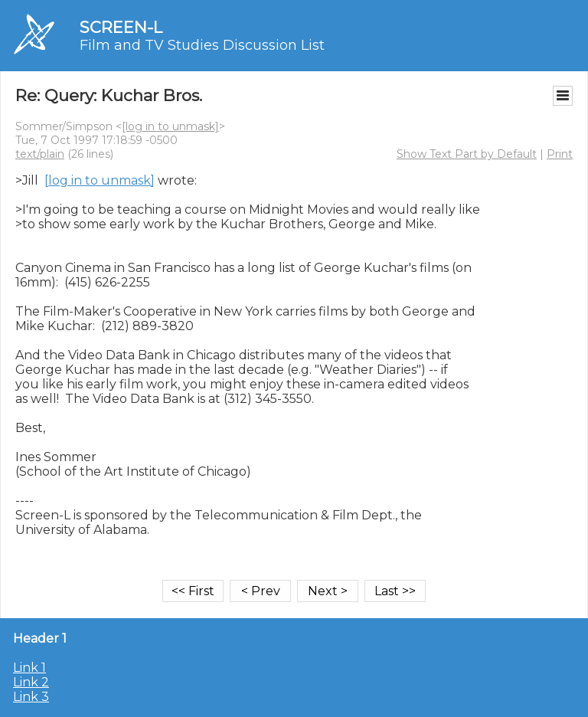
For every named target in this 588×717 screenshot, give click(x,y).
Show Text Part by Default (467, 154)
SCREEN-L (121, 27)
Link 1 (29, 668)
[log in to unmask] (170, 126)
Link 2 (31, 682)
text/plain (40, 154)
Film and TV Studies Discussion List (202, 45)
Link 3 (31, 697)
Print (560, 154)
